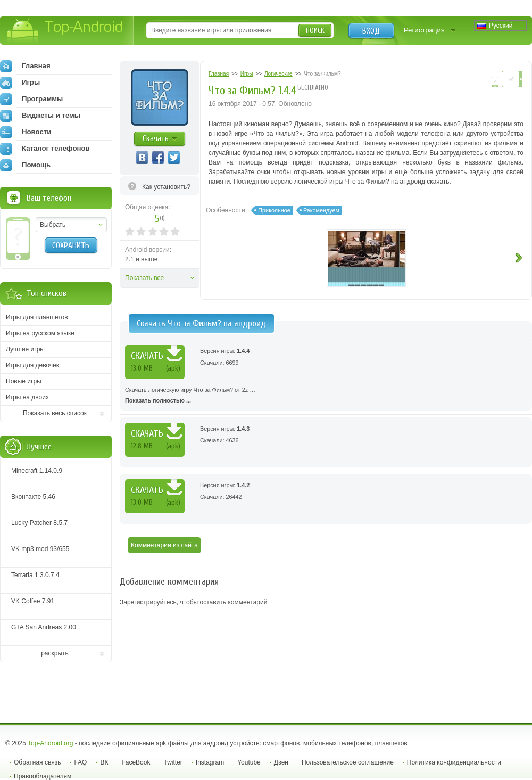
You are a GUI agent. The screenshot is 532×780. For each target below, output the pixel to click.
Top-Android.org (50, 743)
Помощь (25, 165)
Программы (31, 99)
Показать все (144, 278)
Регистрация (424, 30)
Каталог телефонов (45, 149)
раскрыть (55, 653)
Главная (25, 66)
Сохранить (71, 245)
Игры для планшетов (37, 317)
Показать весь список (55, 413)
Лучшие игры (25, 349)
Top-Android (65, 31)
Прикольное (274, 210)
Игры (20, 83)
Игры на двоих (27, 397)
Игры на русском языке (40, 333)
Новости (26, 132)
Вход (371, 31)
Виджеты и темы (40, 116)
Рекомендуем (321, 210)
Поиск (315, 31)
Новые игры (24, 381)
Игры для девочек (32, 365)
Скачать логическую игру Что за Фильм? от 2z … (326, 396)
